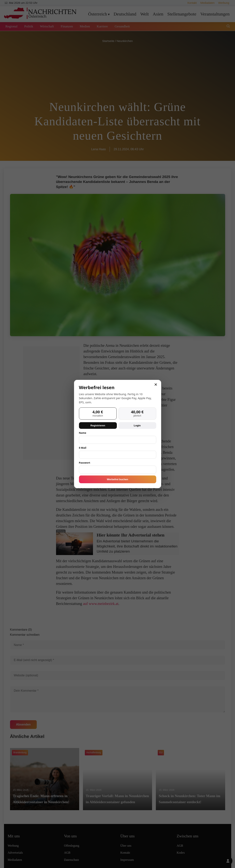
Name (83, 433)
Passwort (85, 463)
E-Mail (83, 448)
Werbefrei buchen (117, 479)
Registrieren (98, 425)
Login (137, 425)
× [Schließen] (156, 385)
